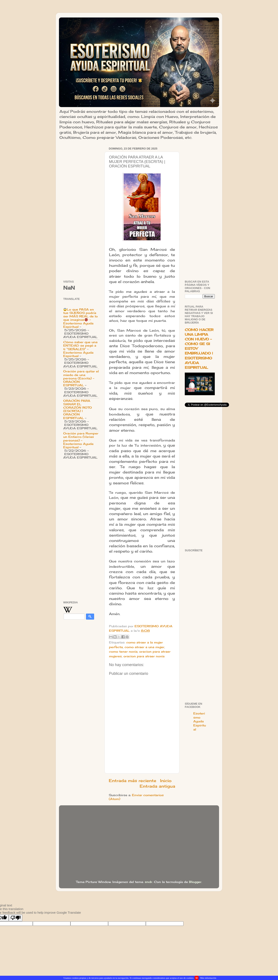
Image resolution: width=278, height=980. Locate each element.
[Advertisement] (81, 210)
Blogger (195, 882)
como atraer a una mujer (144, 647)
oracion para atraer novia (144, 656)
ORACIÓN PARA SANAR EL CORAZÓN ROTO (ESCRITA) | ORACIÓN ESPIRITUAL (78, 409)
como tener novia (123, 652)
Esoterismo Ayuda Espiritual (200, 722)
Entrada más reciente (133, 781)
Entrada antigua (157, 786)
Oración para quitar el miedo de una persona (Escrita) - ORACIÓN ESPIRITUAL (81, 378)
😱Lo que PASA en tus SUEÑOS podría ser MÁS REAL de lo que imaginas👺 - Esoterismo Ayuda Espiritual (80, 318)
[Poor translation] (16, 918)
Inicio (166, 781)
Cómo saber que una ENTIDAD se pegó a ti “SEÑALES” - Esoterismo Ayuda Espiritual (80, 349)
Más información (208, 978)
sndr (148, 882)
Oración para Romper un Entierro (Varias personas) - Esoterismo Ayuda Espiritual (81, 440)
